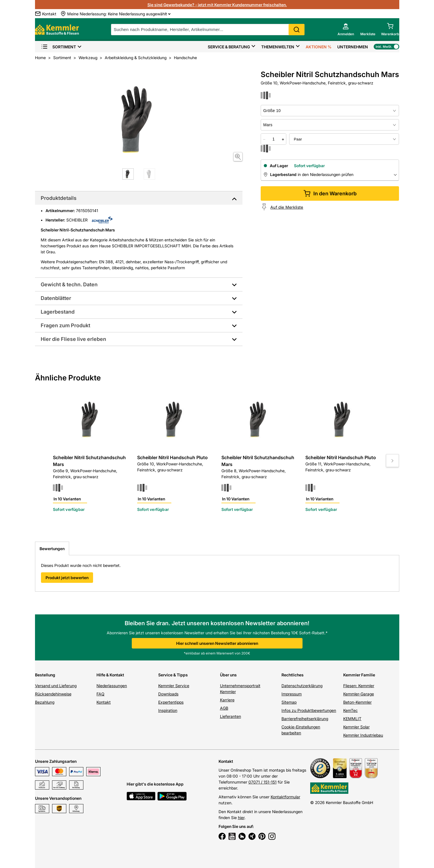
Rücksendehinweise (53, 694)
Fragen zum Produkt (65, 325)
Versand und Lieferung (56, 686)
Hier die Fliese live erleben (73, 339)
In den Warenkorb (330, 193)
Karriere (227, 700)
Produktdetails (59, 198)
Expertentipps (171, 702)
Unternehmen (353, 47)
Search (297, 30)
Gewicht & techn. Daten (69, 284)
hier (241, 818)
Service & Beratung (229, 47)
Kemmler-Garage (359, 694)
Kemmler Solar (356, 727)
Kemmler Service (174, 686)
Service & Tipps (173, 675)
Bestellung (45, 675)
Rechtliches (293, 675)
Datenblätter (56, 298)
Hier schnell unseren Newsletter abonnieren (217, 643)
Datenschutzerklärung (302, 686)
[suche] (208, 30)
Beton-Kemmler (357, 702)
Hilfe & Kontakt (110, 675)
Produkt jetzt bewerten (67, 578)
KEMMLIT (352, 719)
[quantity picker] (273, 139)
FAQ (100, 694)
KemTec (350, 710)
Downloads (168, 694)
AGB (224, 708)
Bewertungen (52, 549)
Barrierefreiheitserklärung (305, 719)
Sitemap (289, 702)
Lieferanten (231, 716)
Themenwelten (278, 47)
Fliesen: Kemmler (359, 686)
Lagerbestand (58, 312)
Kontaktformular (285, 797)
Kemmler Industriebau (363, 735)
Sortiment (58, 47)
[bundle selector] (344, 139)
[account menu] (346, 30)
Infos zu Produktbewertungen (309, 710)
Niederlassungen (112, 686)
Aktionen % (319, 47)
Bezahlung (45, 702)
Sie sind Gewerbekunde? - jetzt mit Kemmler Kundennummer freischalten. (217, 5)
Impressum (292, 694)
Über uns (228, 675)
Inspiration (168, 710)
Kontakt (104, 702)
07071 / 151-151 (263, 782)
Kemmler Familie (359, 675)
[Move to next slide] (392, 461)
